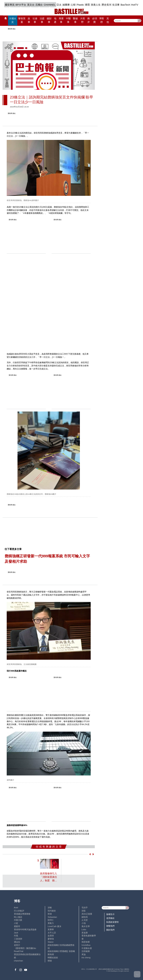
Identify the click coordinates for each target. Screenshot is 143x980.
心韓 (73, 5)
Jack (16, 933)
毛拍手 (85, 908)
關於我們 (110, 930)
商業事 (61, 20)
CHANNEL (50, 5)
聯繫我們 (110, 926)
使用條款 (110, 918)
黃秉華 (51, 929)
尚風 (16, 936)
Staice (51, 942)
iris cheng (86, 958)
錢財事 (49, 20)
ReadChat (19, 951)
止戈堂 (85, 920)
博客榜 (102, 20)
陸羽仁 (51, 920)
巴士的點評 (19, 911)
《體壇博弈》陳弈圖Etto (25, 948)
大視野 (82, 20)
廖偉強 (51, 939)
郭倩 (50, 914)
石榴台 (39, 5)
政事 (29, 20)
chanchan (19, 961)
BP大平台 (21, 5)
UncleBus (86, 945)
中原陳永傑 (87, 948)
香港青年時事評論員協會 (25, 929)
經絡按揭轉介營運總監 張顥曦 (61, 951)
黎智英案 (22, 20)
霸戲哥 (17, 926)
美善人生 (96, 5)
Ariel (16, 908)
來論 (84, 954)
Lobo (84, 929)
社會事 (35, 20)
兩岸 (89, 20)
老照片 (17, 945)
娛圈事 (66, 5)
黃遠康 (85, 933)
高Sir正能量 (87, 914)
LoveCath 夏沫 (54, 926)
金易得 (51, 936)
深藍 (84, 911)
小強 (84, 923)
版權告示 (110, 914)
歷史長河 (107, 5)
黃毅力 (51, 923)
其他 (108, 20)
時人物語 (18, 917)
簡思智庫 (86, 942)
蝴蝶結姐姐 (53, 958)
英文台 (31, 5)
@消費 (95, 20)
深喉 (50, 908)
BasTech (125, 5)
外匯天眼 (18, 920)
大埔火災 (13, 20)
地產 (55, 20)
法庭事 (42, 20)
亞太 (59, 5)
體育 (88, 5)
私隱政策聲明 (112, 922)
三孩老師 (18, 939)
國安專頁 (10, 5)
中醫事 (68, 20)
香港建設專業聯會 (22, 914)
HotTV (135, 5)
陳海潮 (51, 954)
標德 (50, 961)
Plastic (80, 5)
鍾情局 (85, 917)
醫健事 (75, 20)
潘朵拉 (17, 942)
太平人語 (52, 933)
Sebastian (52, 917)
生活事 (116, 5)
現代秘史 (52, 911)
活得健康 (86, 951)
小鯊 (16, 923)
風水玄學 (86, 926)
